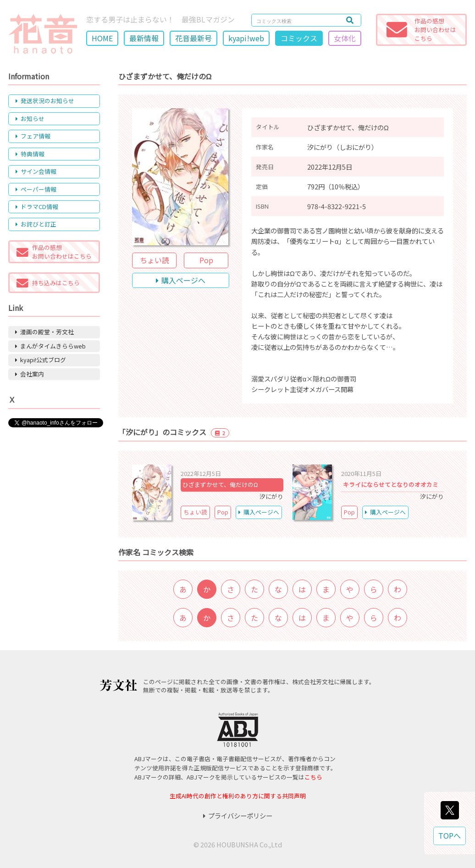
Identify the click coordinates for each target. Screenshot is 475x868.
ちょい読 (155, 260)
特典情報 (30, 154)
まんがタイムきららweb (50, 346)
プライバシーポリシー (238, 815)
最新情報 (144, 38)
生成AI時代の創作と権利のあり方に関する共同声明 (238, 796)
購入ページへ (181, 280)
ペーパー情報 (36, 189)
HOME (102, 38)
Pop (206, 260)
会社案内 (30, 374)
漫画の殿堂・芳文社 (44, 332)
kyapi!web (246, 38)
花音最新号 (193, 38)
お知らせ (30, 119)
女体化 (345, 38)
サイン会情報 (36, 171)
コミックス (299, 38)
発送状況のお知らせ (45, 101)
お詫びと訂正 (36, 224)
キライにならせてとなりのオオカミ (391, 484)
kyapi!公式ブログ (41, 360)
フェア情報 (33, 136)
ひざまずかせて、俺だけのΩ (220, 484)
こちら (313, 777)
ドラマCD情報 (37, 207)
